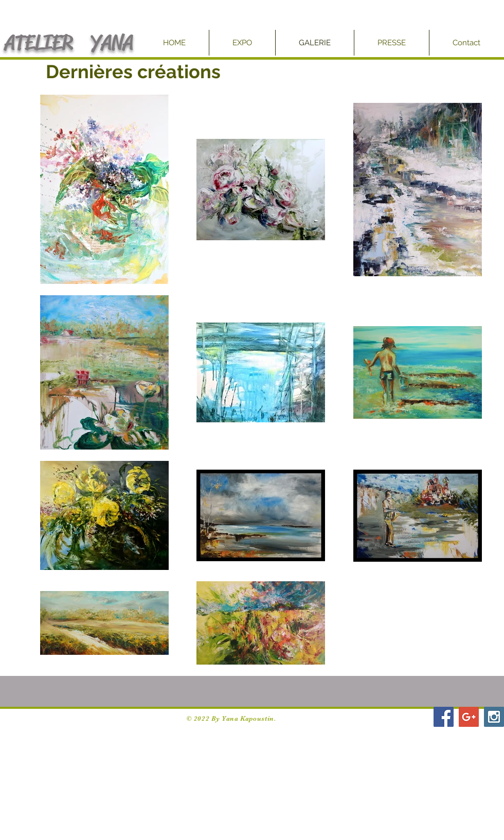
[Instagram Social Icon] (494, 717)
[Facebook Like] (404, 722)
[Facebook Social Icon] (444, 717)
